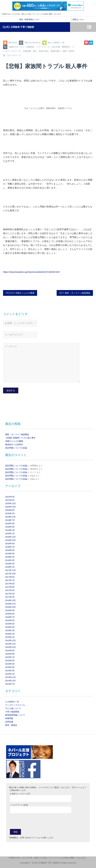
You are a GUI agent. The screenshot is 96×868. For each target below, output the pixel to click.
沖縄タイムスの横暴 (14, 441)
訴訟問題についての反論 (16, 448)
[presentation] (33, 821)
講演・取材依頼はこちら (29, 19)
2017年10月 (10, 574)
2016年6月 (10, 620)
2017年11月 (10, 570)
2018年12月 (10, 537)
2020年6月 (10, 510)
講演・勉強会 (11, 725)
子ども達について (13, 708)
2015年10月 (10, 647)
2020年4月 (10, 513)
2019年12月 (10, 517)
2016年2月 (10, 634)
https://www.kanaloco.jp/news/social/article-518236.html (31, 272)
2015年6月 (10, 661)
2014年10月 (10, 681)
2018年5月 (10, 554)
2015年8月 (10, 654)
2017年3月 (10, 594)
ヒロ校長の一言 (57, 43)
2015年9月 (10, 651)
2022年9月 (10, 497)
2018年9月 (10, 544)
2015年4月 (10, 667)
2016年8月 (10, 614)
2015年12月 (10, 640)
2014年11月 (10, 677)
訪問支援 (9, 722)
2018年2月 (10, 564)
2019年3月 (10, 527)
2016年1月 (10, 637)
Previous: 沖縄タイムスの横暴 (20, 293)
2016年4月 (10, 627)
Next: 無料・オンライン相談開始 (75, 293)
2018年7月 (10, 547)
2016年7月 (10, 617)
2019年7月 (10, 520)
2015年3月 (10, 671)
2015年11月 (10, 644)
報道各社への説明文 (14, 444)
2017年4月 (10, 590)
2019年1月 (10, 534)
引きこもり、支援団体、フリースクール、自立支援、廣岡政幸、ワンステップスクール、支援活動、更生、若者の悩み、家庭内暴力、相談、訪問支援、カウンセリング (39, 51)
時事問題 (9, 718)
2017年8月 (10, 577)
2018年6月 (10, 550)
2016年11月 (10, 604)
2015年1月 (10, 674)
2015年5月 (10, 664)
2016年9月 (10, 610)
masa (15, 43)
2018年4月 (10, 557)
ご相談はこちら (77, 19)
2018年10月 (10, 540)
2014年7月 (10, 684)
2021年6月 (10, 500)
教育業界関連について (15, 715)
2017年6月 (10, 584)
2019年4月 (10, 523)
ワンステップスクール (15, 705)
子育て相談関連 (12, 712)
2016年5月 (10, 624)
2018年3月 (10, 560)
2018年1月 (10, 567)
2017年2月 (10, 597)
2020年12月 (10, 503)
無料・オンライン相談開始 (17, 434)
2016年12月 (10, 600)
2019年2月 (10, 530)
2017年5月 (10, 587)
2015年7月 (10, 657)
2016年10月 (10, 607)
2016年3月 (10, 630)
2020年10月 (10, 507)
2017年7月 (10, 580)
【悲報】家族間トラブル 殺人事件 (20, 438)
